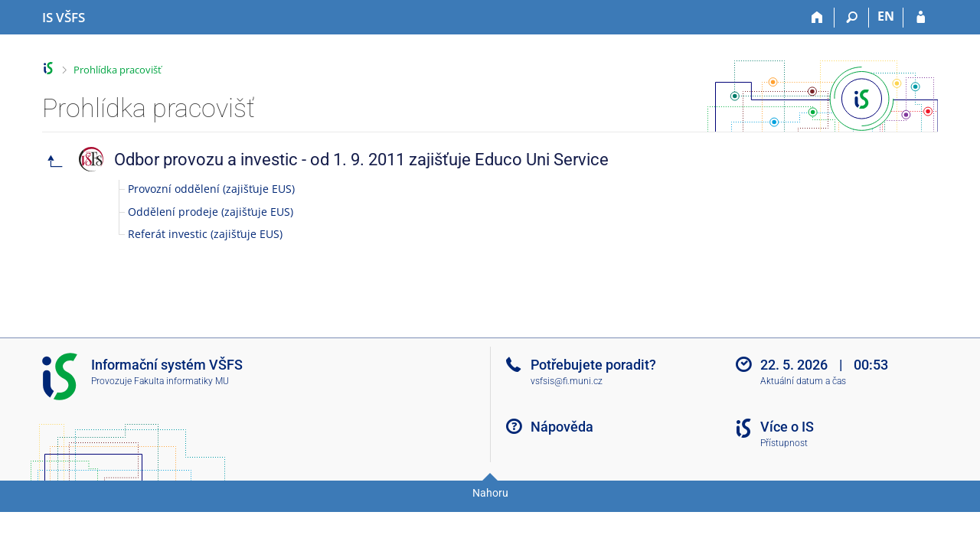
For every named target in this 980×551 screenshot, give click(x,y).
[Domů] (817, 18)
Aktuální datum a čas (803, 381)
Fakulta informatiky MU (181, 381)
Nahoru (490, 493)
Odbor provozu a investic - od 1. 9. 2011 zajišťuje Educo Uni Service (361, 160)
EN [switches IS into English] (886, 16)
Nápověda (562, 427)
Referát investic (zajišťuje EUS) (205, 234)
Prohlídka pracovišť (118, 70)
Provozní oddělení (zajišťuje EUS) (211, 189)
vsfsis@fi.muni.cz (567, 381)
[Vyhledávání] (852, 18)
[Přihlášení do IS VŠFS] (921, 18)
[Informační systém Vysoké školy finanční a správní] (64, 18)
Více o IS (787, 427)
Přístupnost (784, 443)
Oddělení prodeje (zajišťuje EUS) (211, 212)
